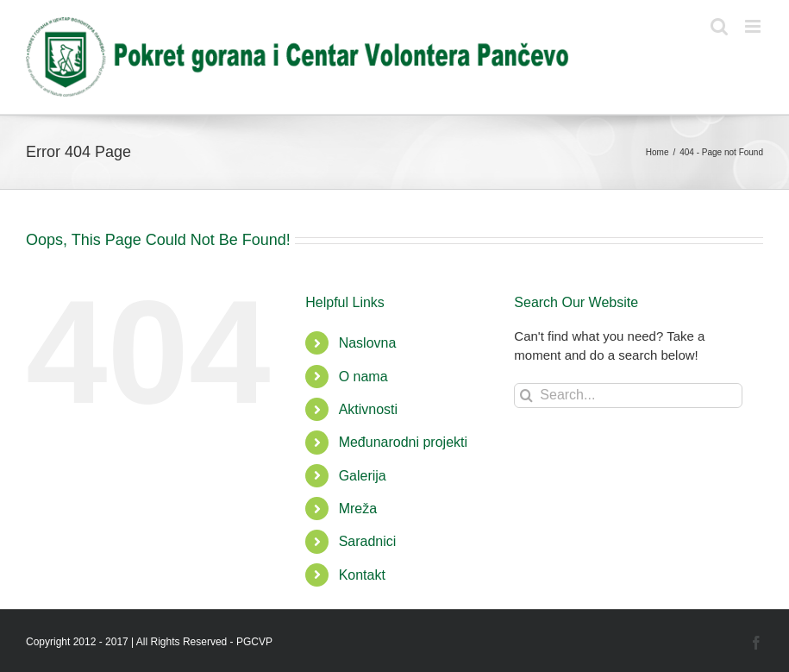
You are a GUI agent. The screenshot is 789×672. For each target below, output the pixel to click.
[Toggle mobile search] (719, 26)
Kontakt (362, 575)
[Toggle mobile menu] (754, 26)
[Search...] (628, 396)
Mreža (358, 509)
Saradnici (368, 541)
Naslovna (368, 343)
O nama (363, 377)
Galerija (363, 476)
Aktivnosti (368, 409)
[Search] (526, 396)
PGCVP (254, 642)
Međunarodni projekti (403, 442)
